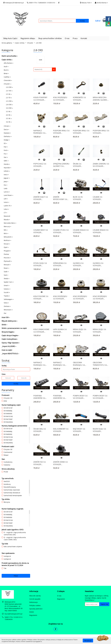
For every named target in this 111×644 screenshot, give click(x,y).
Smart (7, 285)
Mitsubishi (8, 237)
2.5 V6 (9, 94)
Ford (6, 150)
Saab (6, 272)
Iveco (6, 175)
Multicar (7, 240)
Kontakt (84, 38)
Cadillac (7, 77)
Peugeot (7, 251)
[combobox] (45, 69)
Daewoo (7, 133)
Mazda (7, 220)
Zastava (7, 306)
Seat (6, 275)
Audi (6, 66)
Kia (6, 185)
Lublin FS (8, 206)
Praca (75, 38)
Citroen (7, 126)
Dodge (7, 140)
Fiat (6, 147)
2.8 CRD (9, 105)
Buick (6, 70)
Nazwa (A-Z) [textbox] (38, 69)
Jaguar (7, 178)
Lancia (7, 192)
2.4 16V (9, 91)
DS (5, 143)
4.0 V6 (9, 115)
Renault (7, 265)
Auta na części (7, 350)
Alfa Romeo (9, 63)
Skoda (7, 278)
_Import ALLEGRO (9, 346)
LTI (5, 213)
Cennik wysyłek (35, 599)
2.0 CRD (9, 87)
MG (6, 230)
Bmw (6, 73)
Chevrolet (8, 80)
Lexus (7, 202)
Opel (6, 247)
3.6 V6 (9, 122)
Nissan (7, 244)
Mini (6, 233)
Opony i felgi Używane (11, 343)
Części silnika (7, 60)
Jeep (6, 181)
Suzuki (7, 292)
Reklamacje (33, 602)
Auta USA (6, 317)
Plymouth (8, 261)
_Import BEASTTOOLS (10, 354)
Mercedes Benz (10, 223)
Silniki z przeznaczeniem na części (14, 328)
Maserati (7, 216)
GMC (6, 161)
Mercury (7, 226)
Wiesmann (8, 310)
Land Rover (9, 195)
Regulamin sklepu (28, 38)
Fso (6, 154)
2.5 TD (9, 98)
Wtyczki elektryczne (10, 321)
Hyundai (7, 168)
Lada (6, 188)
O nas (67, 38)
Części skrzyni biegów (10, 335)
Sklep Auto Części (10, 38)
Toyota (7, 296)
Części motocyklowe (10, 339)
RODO (32, 612)
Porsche (7, 258)
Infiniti (7, 171)
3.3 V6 (9, 111)
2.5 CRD (9, 101)
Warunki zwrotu (35, 596)
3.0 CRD (9, 108)
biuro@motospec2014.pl (13, 614)
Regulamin (33, 615)
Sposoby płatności (36, 609)
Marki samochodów (10, 56)
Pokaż (16, 576)
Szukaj (16, 384)
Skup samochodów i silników (50, 38)
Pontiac (6, 254)
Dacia (6, 129)
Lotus (6, 209)
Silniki (4, 325)
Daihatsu (8, 136)
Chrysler (7, 84)
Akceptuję (88, 640)
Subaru (7, 289)
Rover (7, 268)
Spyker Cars (9, 282)
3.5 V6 (9, 118)
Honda (7, 164)
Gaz (6, 157)
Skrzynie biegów (8, 332)
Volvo (6, 303)
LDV (6, 199)
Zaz (5, 313)
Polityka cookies (35, 605)
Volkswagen (9, 299)
